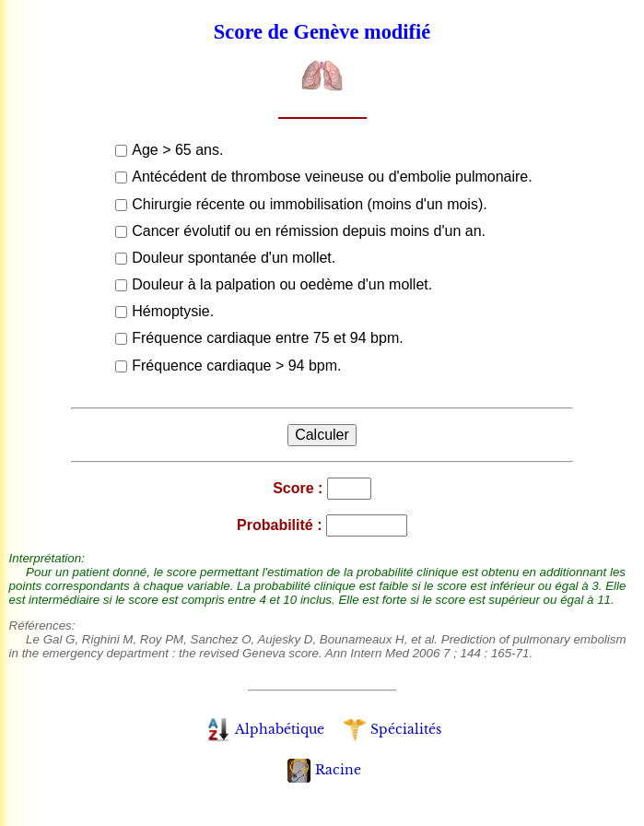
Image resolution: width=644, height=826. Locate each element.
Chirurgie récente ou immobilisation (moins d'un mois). (309, 204)
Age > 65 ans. (177, 150)
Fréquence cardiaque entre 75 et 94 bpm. (267, 338)
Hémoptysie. (173, 311)
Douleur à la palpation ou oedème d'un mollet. (282, 284)
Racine (324, 770)
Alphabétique (265, 729)
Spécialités (392, 729)
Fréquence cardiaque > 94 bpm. (236, 366)
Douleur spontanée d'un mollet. (234, 258)
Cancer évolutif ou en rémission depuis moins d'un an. (309, 231)
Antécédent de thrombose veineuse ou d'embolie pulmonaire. (332, 177)
